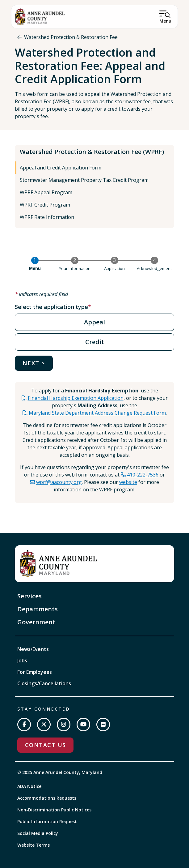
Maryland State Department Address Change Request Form (97, 413)
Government (36, 622)
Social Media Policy (38, 833)
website (128, 482)
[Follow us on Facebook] (24, 725)
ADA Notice (29, 786)
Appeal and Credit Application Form (61, 168)
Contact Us (45, 745)
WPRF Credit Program (45, 205)
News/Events (33, 649)
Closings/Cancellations (44, 683)
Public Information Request (47, 821)
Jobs (22, 661)
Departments (38, 609)
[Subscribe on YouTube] (83, 725)
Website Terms (34, 845)
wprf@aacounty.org (59, 482)
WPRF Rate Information (47, 217)
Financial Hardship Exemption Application (76, 398)
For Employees (35, 672)
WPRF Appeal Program (46, 192)
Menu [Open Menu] (165, 21)
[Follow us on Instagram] (64, 725)
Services (29, 596)
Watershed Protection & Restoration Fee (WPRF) (92, 152)
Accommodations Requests (47, 798)
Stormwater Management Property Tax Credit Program (84, 180)
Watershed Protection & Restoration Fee (71, 37)
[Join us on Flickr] (103, 725)
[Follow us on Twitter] (44, 725)
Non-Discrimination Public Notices (54, 810)
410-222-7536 (143, 475)
